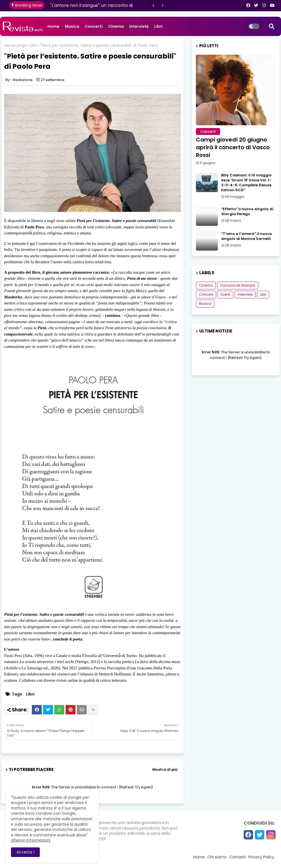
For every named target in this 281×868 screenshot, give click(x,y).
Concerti (94, 26)
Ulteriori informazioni (31, 840)
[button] (153, 5)
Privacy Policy (261, 857)
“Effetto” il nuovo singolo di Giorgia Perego (247, 212)
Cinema (116, 26)
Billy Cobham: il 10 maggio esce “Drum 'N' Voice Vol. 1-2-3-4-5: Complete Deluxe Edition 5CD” (246, 183)
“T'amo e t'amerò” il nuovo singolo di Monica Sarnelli (247, 236)
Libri (158, 26)
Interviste (139, 26)
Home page (15, 45)
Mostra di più (165, 769)
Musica (72, 26)
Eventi (225, 294)
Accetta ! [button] (25, 852)
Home (53, 26)
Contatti (238, 857)
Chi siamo (217, 857)
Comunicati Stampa (238, 285)
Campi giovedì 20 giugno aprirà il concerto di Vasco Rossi (233, 147)
